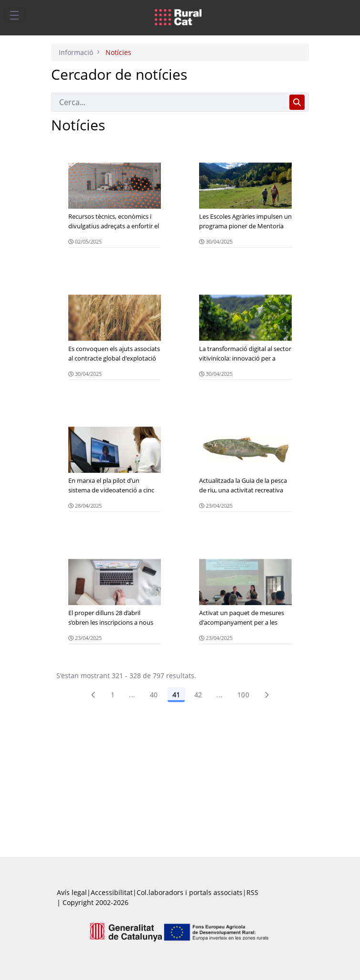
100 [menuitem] (243, 695)
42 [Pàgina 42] (198, 695)
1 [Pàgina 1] (113, 695)
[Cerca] (168, 102)
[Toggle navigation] (14, 15)
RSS (252, 892)
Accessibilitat (112, 892)
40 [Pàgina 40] (154, 695)
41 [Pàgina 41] (176, 695)
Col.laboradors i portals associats (190, 892)
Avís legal (72, 892)
